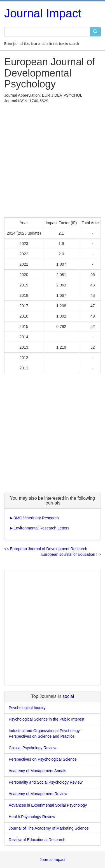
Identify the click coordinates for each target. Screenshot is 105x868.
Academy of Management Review (38, 794)
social (68, 696)
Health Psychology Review (32, 817)
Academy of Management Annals (37, 771)
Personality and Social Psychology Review (46, 782)
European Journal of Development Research (48, 549)
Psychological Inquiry (27, 708)
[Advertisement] (53, 159)
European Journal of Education (68, 554)
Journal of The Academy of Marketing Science (49, 828)
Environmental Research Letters (41, 528)
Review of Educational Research (37, 840)
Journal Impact (43, 13)
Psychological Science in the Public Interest (46, 719)
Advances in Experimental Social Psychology (48, 805)
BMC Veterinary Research (36, 518)
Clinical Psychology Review (32, 748)
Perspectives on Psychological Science (43, 759)
